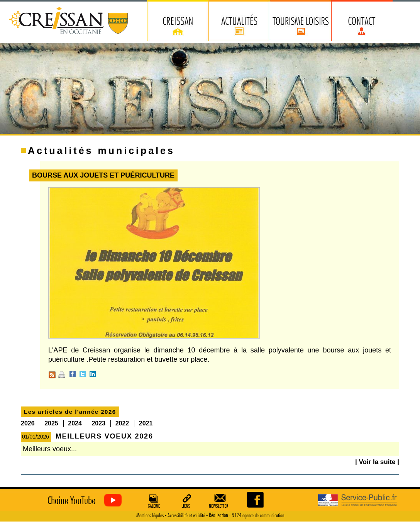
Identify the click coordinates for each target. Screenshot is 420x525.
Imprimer (62, 375)
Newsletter (220, 501)
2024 (75, 423)
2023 (98, 423)
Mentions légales (150, 516)
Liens (186, 501)
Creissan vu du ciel (83, 500)
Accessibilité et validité (186, 516)
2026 (28, 423)
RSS (52, 375)
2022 (122, 423)
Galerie (153, 501)
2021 (146, 423)
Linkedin (93, 374)
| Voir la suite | (377, 462)
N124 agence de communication (258, 516)
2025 (51, 423)
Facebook (73, 374)
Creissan (69, 21)
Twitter (83, 374)
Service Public (357, 500)
